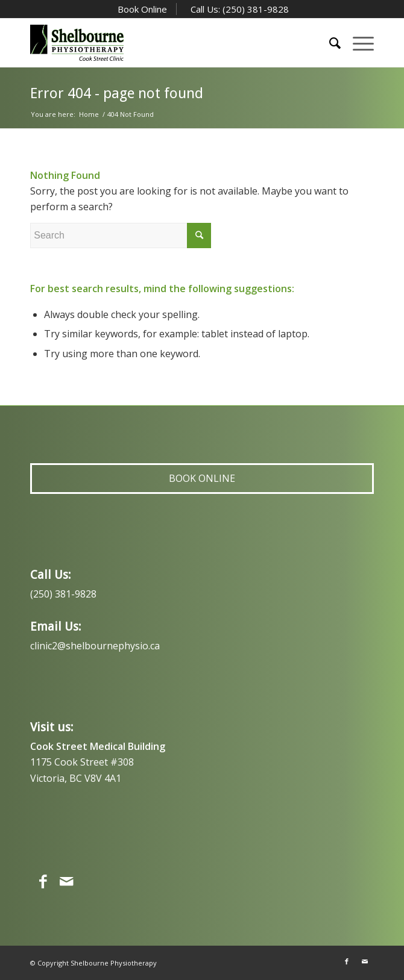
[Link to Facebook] (347, 961)
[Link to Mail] (365, 961)
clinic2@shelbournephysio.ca (95, 646)
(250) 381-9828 (63, 594)
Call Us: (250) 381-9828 (238, 9)
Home (89, 114)
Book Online (141, 9)
